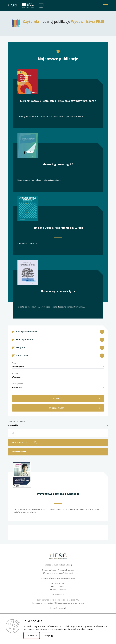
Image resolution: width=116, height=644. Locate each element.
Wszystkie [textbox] (17, 377)
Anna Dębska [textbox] (18, 367)
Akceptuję (48, 635)
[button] (106, 6)
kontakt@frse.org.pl (58, 608)
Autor (14, 363)
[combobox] (58, 367)
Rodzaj (15, 373)
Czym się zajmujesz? (16, 421)
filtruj (57, 399)
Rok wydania (17, 384)
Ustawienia (32, 635)
